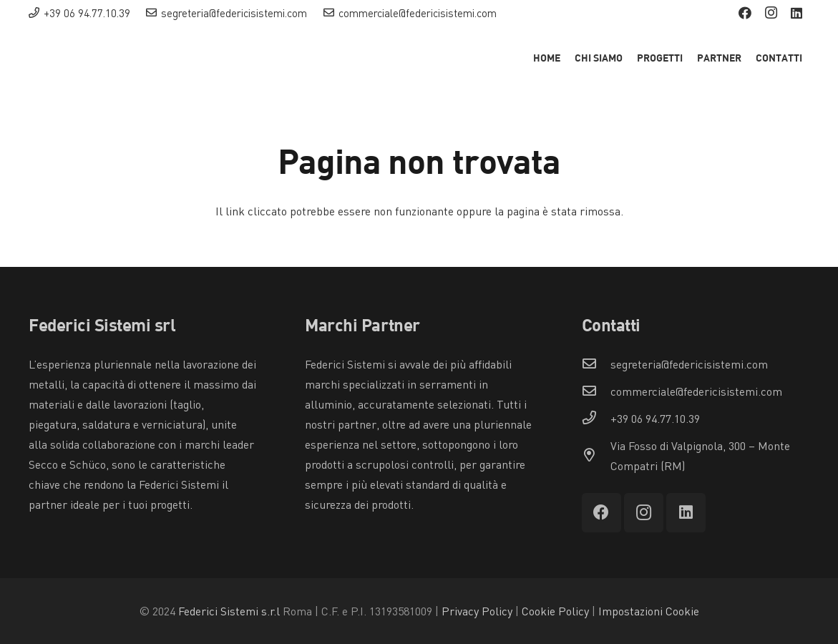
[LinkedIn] (796, 13)
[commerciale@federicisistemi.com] (596, 391)
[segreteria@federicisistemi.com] (596, 364)
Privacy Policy (477, 611)
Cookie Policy (555, 611)
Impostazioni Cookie (649, 611)
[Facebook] (745, 13)
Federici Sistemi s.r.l (229, 611)
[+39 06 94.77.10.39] (596, 419)
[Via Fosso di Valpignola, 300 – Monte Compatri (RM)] (596, 456)
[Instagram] (771, 13)
